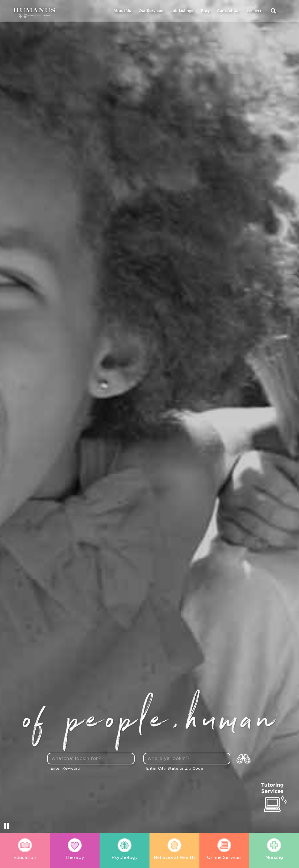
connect (254, 11)
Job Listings (182, 11)
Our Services (151, 11)
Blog (205, 11)
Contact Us (228, 11)
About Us (122, 11)
